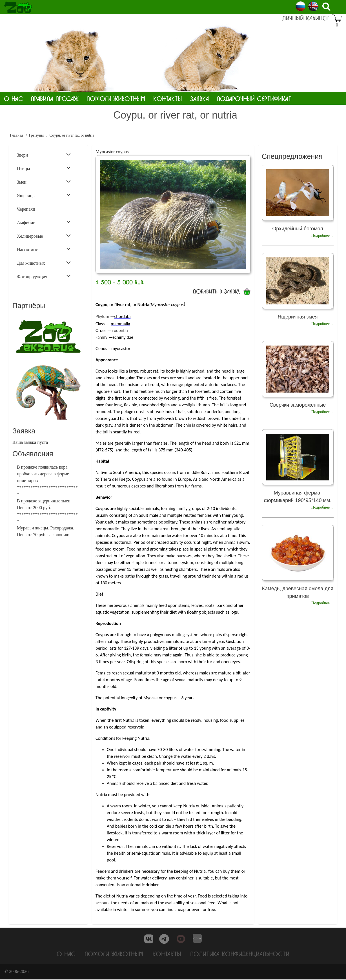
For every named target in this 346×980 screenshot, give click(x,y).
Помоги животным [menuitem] (116, 98)
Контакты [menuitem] (168, 98)
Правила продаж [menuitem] (55, 98)
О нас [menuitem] (13, 98)
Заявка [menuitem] (199, 98)
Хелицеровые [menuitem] (44, 236)
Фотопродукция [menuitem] (44, 276)
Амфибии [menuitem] (44, 222)
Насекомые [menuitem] (44, 249)
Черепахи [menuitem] (26, 209)
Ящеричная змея (298, 317)
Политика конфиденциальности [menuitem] (240, 954)
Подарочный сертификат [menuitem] (254, 98)
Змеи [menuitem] (44, 182)
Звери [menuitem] (44, 155)
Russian (300, 6)
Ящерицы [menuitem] (44, 195)
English (313, 6)
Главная (16, 135)
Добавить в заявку (217, 291)
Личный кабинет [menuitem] (305, 18)
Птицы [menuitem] (44, 168)
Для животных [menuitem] (44, 263)
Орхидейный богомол (298, 229)
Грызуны (36, 135)
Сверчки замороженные (298, 405)
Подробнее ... (322, 236)
